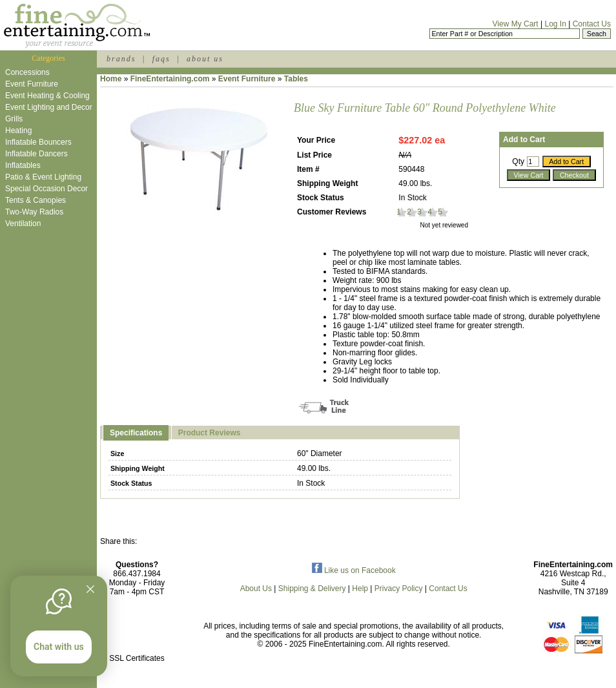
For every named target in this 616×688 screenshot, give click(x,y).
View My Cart (516, 24)
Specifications (136, 433)
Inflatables (23, 165)
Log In (555, 24)
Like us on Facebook (354, 570)
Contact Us (592, 24)
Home (111, 79)
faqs (161, 59)
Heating (18, 130)
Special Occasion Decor (46, 189)
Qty (518, 162)
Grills (14, 119)
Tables (296, 79)
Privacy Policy (399, 589)
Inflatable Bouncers (38, 142)
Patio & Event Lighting (43, 177)
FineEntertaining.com (170, 79)
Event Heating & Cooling (47, 96)
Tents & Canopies (36, 200)
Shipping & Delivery (312, 589)
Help (360, 589)
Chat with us (59, 647)
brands (121, 59)
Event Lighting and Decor (49, 107)
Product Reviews (210, 433)
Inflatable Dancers (36, 154)
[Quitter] (90, 589)
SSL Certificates (137, 658)
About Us (256, 589)
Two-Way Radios (34, 212)
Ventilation (23, 224)
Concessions (27, 72)
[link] (137, 631)
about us (205, 59)
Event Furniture (32, 84)
